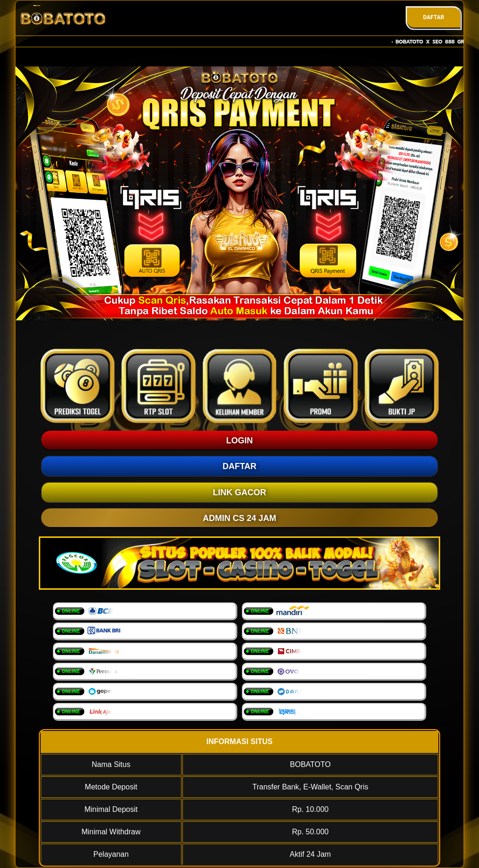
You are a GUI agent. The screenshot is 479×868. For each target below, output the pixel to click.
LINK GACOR (239, 492)
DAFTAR (433, 17)
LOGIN (240, 441)
